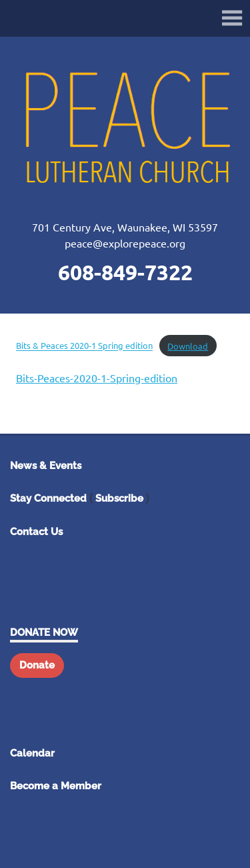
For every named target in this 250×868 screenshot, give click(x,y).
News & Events (46, 466)
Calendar (32, 753)
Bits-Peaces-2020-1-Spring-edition (97, 378)
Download (188, 346)
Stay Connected (48, 498)
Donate (37, 665)
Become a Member (56, 786)
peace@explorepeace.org (125, 243)
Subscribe (119, 498)
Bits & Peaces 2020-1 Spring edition (84, 346)
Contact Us (36, 532)
